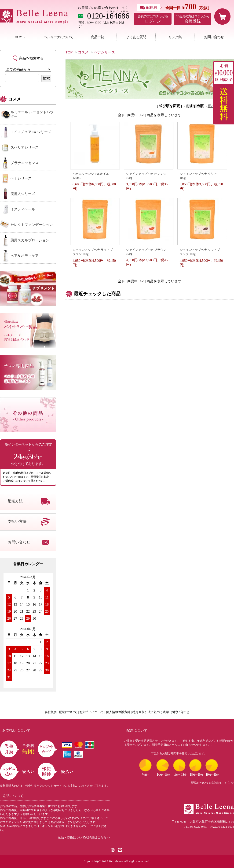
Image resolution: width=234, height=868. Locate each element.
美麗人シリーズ (23, 194)
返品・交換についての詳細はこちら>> (84, 838)
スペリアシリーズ (25, 147)
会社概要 (51, 712)
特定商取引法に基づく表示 (151, 712)
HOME (20, 37)
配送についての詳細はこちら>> (212, 783)
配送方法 (15, 501)
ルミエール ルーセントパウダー (32, 114)
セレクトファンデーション (32, 225)
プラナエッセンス (25, 163)
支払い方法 (17, 522)
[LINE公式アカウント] (120, 850)
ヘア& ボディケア (25, 256)
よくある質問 (136, 37)
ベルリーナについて (58, 37)
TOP (69, 52)
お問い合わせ (214, 37)
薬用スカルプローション (30, 240)
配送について (68, 712)
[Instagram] (113, 850)
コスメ (83, 52)
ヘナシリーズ (104, 52)
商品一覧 (97, 37)
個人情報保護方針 (118, 712)
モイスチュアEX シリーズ (31, 132)
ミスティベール (23, 209)
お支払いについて (91, 712)
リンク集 (175, 37)
